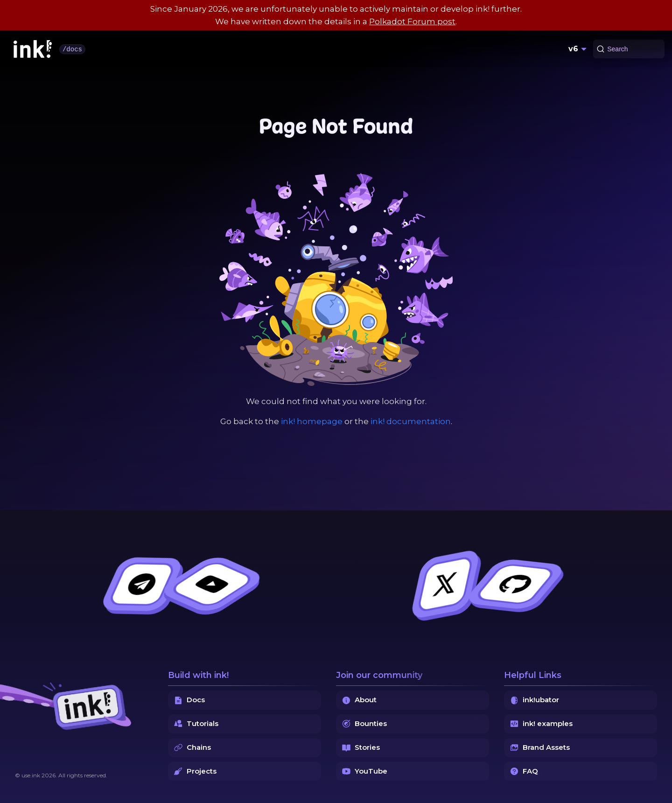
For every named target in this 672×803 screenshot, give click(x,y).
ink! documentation (411, 421)
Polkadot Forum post (412, 21)
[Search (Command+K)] (629, 49)
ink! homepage (312, 421)
